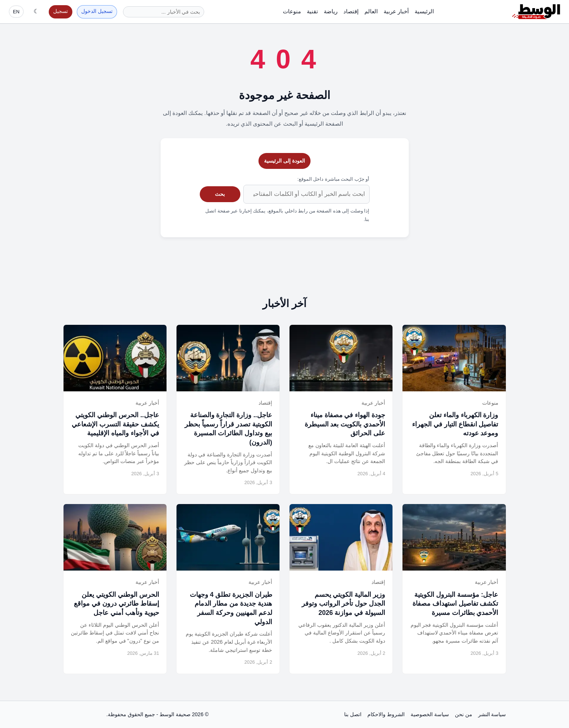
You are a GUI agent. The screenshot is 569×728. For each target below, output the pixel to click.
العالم (371, 11)
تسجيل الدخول (97, 11)
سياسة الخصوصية (430, 714)
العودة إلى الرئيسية (284, 161)
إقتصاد (351, 11)
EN (16, 12)
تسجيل (61, 11)
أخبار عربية (396, 11)
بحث (220, 194)
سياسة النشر (492, 714)
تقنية (312, 11)
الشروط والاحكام (386, 714)
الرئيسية (424, 11)
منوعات (292, 11)
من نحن (464, 714)
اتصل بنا (353, 714)
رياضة (331, 11)
